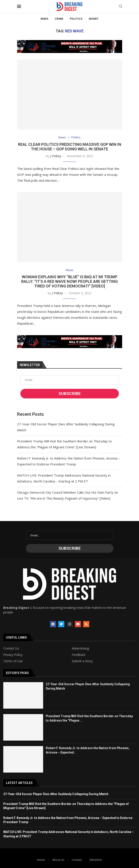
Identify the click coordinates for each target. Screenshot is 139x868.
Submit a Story (82, 661)
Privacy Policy (13, 655)
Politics (76, 19)
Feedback (79, 655)
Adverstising (80, 648)
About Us (58, 860)
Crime (59, 19)
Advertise (96, 860)
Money (94, 19)
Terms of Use (13, 661)
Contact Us (11, 648)
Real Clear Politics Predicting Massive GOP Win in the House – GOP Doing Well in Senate (70, 147)
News (44, 19)
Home (41, 860)
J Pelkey (56, 156)
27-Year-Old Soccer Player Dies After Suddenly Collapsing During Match (56, 794)
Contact (77, 860)
